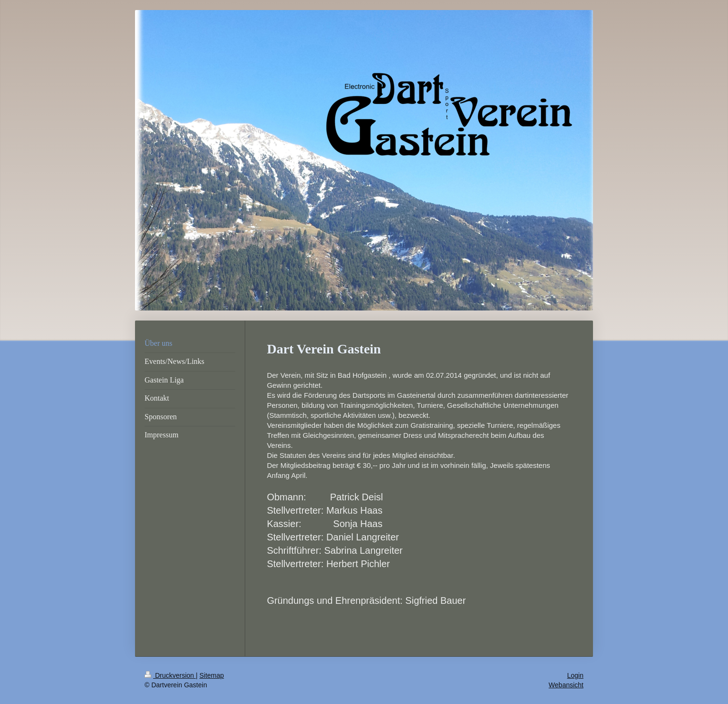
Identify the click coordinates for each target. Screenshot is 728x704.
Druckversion (170, 675)
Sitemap (212, 675)
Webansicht (566, 685)
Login (575, 675)
